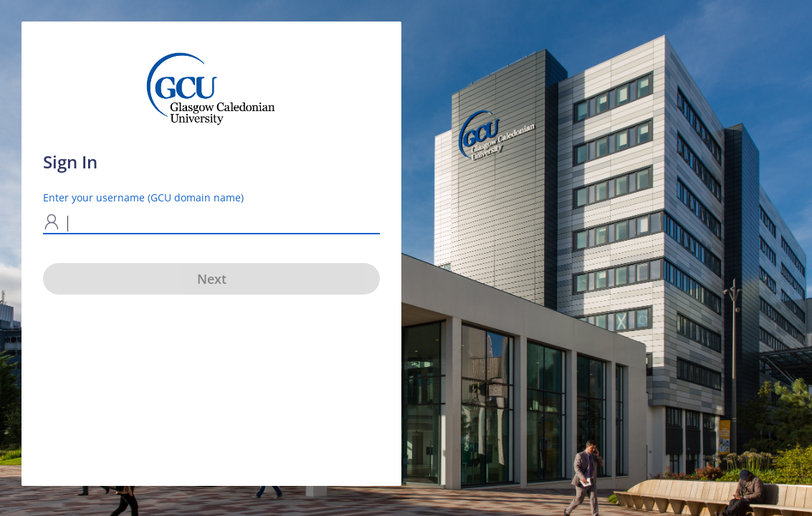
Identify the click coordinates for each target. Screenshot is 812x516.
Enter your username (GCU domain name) (143, 197)
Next (212, 279)
